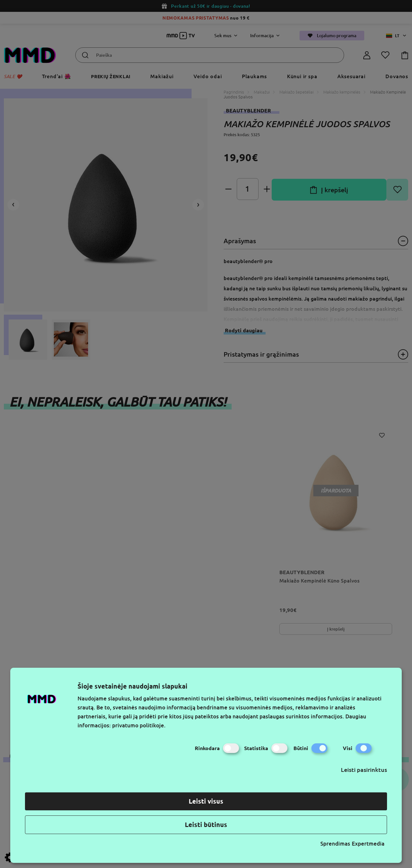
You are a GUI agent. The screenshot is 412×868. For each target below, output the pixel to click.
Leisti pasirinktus (364, 770)
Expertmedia (368, 843)
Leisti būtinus (206, 825)
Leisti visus (206, 801)
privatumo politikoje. (139, 725)
